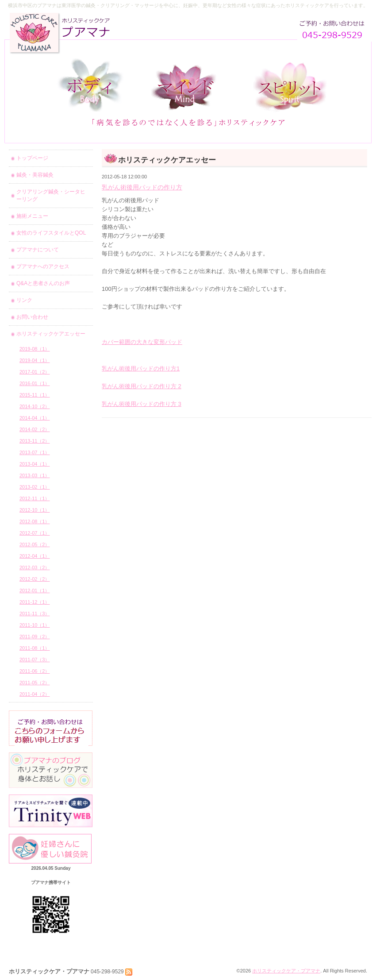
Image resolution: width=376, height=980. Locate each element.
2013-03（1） (35, 475)
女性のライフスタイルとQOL (51, 233)
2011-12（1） (35, 602)
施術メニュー (32, 216)
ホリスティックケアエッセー (51, 334)
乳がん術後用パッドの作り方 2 (142, 386)
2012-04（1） (35, 556)
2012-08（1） (35, 521)
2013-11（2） (35, 441)
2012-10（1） (35, 510)
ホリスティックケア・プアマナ (286, 971)
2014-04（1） (35, 418)
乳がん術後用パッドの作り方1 (141, 368)
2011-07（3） (35, 660)
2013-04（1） (35, 464)
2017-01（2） (35, 372)
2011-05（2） (35, 683)
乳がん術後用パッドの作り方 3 (142, 404)
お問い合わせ (32, 317)
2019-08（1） (35, 349)
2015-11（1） (35, 395)
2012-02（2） (35, 579)
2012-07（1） (35, 533)
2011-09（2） (35, 637)
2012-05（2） (35, 544)
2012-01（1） (35, 590)
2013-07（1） (35, 452)
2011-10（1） (35, 625)
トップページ (32, 158)
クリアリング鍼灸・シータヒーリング (51, 195)
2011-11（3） (35, 613)
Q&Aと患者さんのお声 (43, 283)
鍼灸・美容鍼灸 (35, 175)
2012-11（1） (35, 498)
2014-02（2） (35, 429)
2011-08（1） (35, 648)
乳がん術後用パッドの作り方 (142, 187)
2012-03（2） (35, 567)
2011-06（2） (35, 671)
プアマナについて (38, 250)
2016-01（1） (35, 383)
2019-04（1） (35, 360)
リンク (24, 300)
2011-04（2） (35, 694)
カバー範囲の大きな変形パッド (142, 342)
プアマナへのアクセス (43, 266)
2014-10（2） (35, 406)
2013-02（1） (35, 487)
